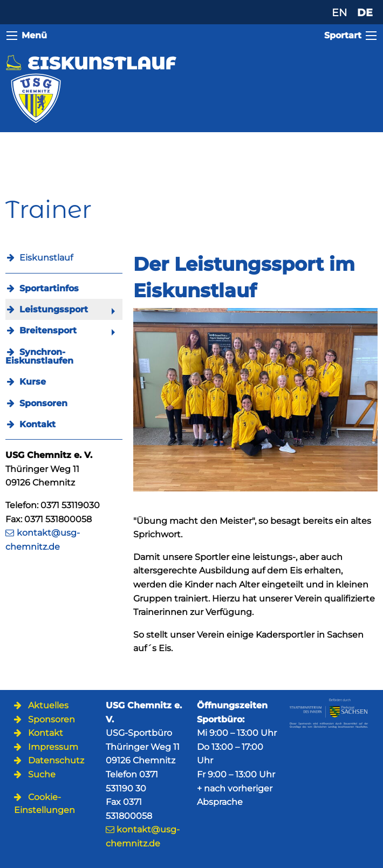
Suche (42, 774)
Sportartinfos (49, 288)
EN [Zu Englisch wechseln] (339, 12)
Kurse (33, 382)
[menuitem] (64, 288)
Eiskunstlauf (46, 258)
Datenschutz (56, 760)
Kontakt (37, 424)
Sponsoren (43, 403)
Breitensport (48, 330)
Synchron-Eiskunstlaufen (39, 356)
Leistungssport (54, 309)
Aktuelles (48, 705)
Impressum (53, 747)
